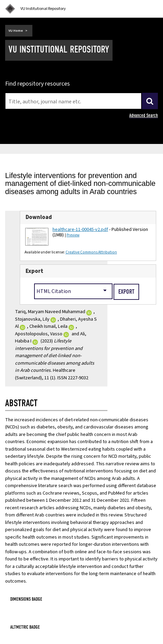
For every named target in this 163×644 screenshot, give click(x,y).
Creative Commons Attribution (91, 252)
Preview (73, 235)
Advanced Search (144, 115)
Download (39, 217)
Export (34, 271)
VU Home (16, 31)
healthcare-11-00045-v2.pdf (80, 229)
